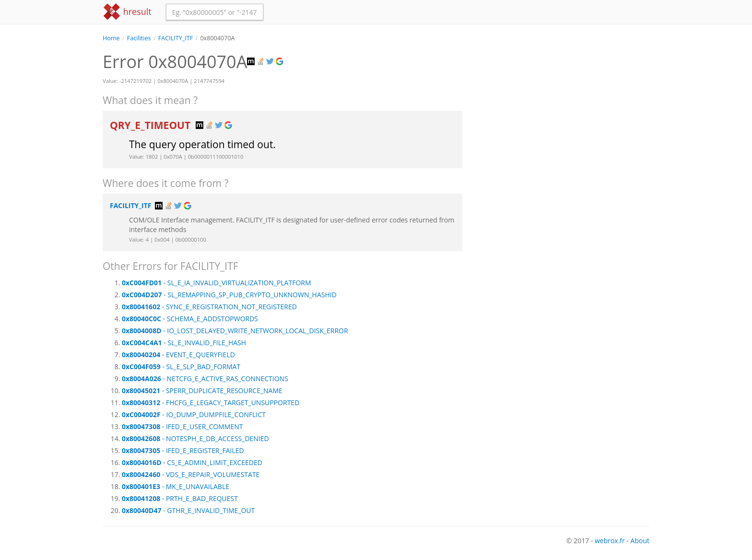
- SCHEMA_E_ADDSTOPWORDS (190, 319)
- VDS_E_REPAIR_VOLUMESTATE (191, 474)
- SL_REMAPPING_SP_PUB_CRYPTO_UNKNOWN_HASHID (229, 295)
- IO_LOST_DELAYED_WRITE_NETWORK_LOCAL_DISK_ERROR (235, 331)
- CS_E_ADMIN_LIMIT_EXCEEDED (192, 462)
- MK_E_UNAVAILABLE (176, 486)
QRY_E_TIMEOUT (152, 125)
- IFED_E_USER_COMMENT (182, 426)
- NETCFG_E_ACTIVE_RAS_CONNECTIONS (205, 379)
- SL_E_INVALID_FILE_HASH (184, 343)
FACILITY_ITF (176, 38)
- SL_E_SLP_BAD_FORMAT (181, 367)
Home (111, 38)
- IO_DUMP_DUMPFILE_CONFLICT (194, 414)
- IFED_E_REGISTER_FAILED (183, 450)
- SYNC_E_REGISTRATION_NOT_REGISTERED (209, 307)
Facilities (139, 38)
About (640, 541)
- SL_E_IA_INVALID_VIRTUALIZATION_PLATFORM (217, 283)
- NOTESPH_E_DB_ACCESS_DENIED (195, 438)
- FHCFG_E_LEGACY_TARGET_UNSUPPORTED (211, 402)
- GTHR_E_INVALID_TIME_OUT (188, 510)
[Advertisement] (563, 110)
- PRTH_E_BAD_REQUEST (180, 498)
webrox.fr (610, 541)
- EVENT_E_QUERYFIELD (178, 355)
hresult (127, 12)
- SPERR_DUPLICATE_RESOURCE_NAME (202, 391)
